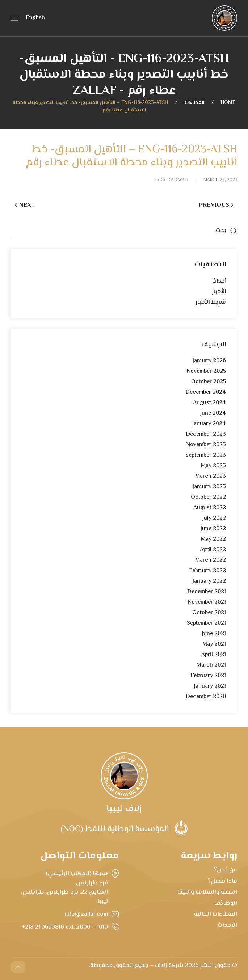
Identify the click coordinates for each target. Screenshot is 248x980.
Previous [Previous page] (216, 205)
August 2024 (209, 403)
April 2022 (213, 550)
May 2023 (213, 466)
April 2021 (214, 655)
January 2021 (210, 686)
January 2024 (209, 424)
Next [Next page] (25, 205)
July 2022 (214, 518)
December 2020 (206, 697)
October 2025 (209, 382)
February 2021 (208, 676)
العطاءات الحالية (216, 914)
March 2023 (211, 476)
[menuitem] (35, 18)
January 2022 (209, 581)
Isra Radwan (172, 180)
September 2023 (206, 455)
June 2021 (214, 634)
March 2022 (211, 560)
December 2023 (206, 434)
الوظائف (226, 903)
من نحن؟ (226, 870)
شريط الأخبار (211, 302)
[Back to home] (224, 18)
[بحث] (124, 231)
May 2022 (213, 539)
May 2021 (214, 644)
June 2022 (213, 529)
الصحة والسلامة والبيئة (207, 892)
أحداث (219, 281)
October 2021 (209, 613)
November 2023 (206, 445)
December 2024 (206, 392)
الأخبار (219, 292)
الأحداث (227, 925)
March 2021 (211, 665)
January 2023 (209, 487)
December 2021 (207, 592)
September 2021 (206, 623)
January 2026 (209, 361)
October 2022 (208, 497)
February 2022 (207, 571)
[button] (14, 18)
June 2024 (213, 413)
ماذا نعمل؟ (222, 881)
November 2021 (207, 602)
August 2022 (210, 508)
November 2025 (206, 371)
